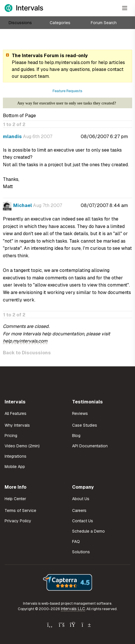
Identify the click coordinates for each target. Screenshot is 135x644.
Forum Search (104, 23)
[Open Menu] (125, 8)
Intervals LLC (73, 609)
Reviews (80, 413)
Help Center (15, 499)
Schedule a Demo (88, 531)
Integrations (16, 456)
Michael (23, 205)
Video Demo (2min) (22, 446)
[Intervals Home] (24, 8)
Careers (79, 510)
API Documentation (90, 446)
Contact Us (83, 521)
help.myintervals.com (67, 62)
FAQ (76, 541)
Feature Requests (67, 91)
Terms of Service (20, 510)
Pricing (11, 436)
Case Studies (85, 425)
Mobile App (15, 467)
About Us (81, 499)
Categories (60, 23)
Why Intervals (17, 425)
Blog (76, 436)
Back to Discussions (27, 353)
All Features (16, 413)
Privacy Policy (18, 521)
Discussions (20, 23)
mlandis (12, 137)
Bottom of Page (19, 116)
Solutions (81, 552)
